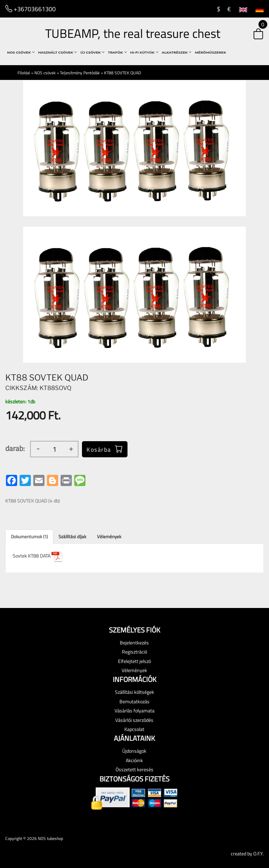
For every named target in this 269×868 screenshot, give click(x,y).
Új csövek (92, 52)
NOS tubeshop (50, 838)
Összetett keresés (134, 769)
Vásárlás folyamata (134, 710)
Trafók (117, 52)
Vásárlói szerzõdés (134, 720)
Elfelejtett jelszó (134, 661)
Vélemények (109, 536)
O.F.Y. (258, 853)
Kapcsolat (134, 729)
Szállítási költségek (134, 692)
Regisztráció (134, 652)
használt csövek (58, 52)
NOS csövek (21, 52)
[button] (253, 35)
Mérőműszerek (210, 52)
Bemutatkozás (134, 701)
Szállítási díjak (72, 536)
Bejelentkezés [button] (134, 643)
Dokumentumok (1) (29, 536)
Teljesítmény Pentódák (80, 73)
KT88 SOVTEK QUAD (123, 73)
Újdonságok (134, 751)
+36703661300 (30, 9)
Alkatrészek (177, 52)
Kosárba (105, 449)
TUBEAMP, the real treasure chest (133, 33)
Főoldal (24, 73)
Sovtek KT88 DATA (38, 556)
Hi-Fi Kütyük (144, 52)
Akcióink (134, 760)
